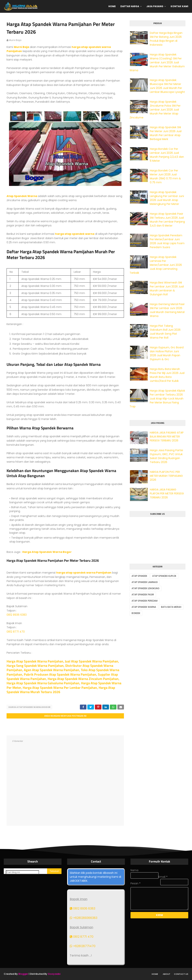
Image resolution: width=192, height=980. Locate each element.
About (166, 974)
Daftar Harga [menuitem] (130, 6)
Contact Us (181, 974)
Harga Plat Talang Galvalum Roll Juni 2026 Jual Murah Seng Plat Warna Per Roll (165, 332)
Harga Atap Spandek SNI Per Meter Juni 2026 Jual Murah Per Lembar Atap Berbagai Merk (166, 133)
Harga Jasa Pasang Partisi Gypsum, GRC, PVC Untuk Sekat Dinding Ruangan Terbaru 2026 (166, 456)
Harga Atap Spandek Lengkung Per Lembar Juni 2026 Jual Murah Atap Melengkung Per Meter (167, 198)
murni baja (15, 40)
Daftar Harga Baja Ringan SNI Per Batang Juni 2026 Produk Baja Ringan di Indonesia (166, 39)
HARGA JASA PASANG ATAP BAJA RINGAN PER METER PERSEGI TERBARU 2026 (167, 437)
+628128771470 (83, 946)
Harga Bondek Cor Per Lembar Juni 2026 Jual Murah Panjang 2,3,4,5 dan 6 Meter (167, 155)
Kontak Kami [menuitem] (179, 6)
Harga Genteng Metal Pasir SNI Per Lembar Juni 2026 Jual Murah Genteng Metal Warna (167, 310)
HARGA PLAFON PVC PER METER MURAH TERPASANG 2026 (166, 476)
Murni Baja (21, 47)
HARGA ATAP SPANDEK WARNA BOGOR (29, 707)
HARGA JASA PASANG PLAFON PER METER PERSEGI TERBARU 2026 (167, 493)
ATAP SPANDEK (139, 576)
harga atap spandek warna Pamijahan (84, 573)
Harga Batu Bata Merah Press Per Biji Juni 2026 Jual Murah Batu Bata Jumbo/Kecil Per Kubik (167, 375)
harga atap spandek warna (75, 234)
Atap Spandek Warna (22, 196)
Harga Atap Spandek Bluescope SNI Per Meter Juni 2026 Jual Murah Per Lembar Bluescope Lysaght (167, 86)
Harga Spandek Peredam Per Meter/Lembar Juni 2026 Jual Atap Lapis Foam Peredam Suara (167, 241)
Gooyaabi (54, 974)
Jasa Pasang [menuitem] (155, 6)
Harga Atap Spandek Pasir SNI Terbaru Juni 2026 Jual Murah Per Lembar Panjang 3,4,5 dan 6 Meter (167, 220)
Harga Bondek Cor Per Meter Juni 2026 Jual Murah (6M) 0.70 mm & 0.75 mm (165, 176)
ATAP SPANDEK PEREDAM (145, 601)
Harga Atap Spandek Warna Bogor (47, 552)
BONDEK (136, 613)
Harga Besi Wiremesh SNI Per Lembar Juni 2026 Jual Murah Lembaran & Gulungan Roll (167, 288)
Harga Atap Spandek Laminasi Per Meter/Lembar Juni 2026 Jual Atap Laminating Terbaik (156, 265)
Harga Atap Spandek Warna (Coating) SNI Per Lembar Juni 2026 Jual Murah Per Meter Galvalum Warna (157, 62)
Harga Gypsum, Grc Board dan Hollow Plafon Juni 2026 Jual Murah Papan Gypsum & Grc (167, 353)
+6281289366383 (84, 918)
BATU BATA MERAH (171, 607)
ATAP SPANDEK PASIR (143, 595)
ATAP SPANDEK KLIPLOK (164, 576)
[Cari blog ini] (22, 872)
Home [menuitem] (112, 6)
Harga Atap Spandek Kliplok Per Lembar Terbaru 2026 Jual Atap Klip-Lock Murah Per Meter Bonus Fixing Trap (157, 399)
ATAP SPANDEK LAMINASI (145, 582)
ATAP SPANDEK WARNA (144, 607)
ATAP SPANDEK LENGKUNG (145, 588)
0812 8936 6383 (17, 615)
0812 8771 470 (16, 632)
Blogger (23, 974)
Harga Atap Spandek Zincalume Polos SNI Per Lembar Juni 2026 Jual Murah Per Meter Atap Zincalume (155, 110)
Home (155, 974)
